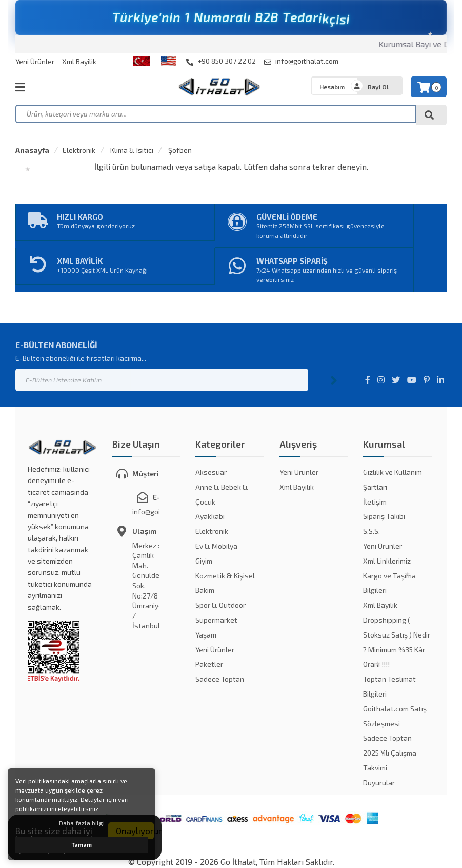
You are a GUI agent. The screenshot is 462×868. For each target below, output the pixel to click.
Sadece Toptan (220, 679)
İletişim (375, 502)
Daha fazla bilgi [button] (82, 823)
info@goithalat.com (301, 61)
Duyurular (379, 783)
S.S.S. (371, 531)
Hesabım (332, 87)
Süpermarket (216, 620)
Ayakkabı (210, 516)
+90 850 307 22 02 (221, 61)
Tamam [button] (82, 845)
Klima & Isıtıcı (131, 150)
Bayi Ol (378, 87)
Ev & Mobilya (216, 546)
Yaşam (206, 635)
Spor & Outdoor (220, 605)
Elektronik (79, 150)
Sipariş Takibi (384, 516)
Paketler (209, 664)
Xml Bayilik (79, 61)
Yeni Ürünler (35, 61)
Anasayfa (32, 150)
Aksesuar (211, 472)
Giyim (204, 561)
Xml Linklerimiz (387, 561)
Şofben (179, 150)
